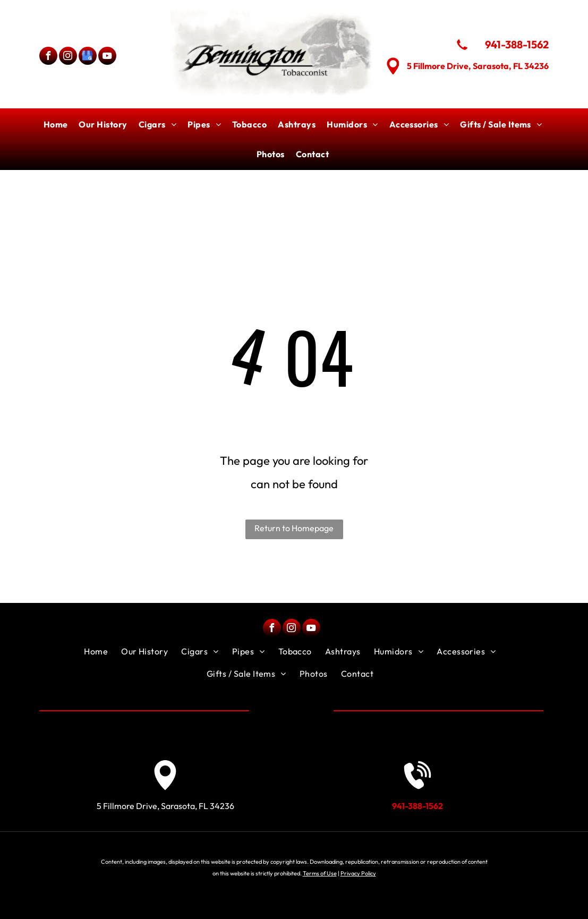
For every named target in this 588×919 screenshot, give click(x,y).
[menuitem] (57, 124)
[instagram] (68, 57)
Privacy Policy (358, 873)
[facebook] (48, 57)
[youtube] (107, 57)
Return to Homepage (294, 528)
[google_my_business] (88, 57)
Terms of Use (320, 873)
